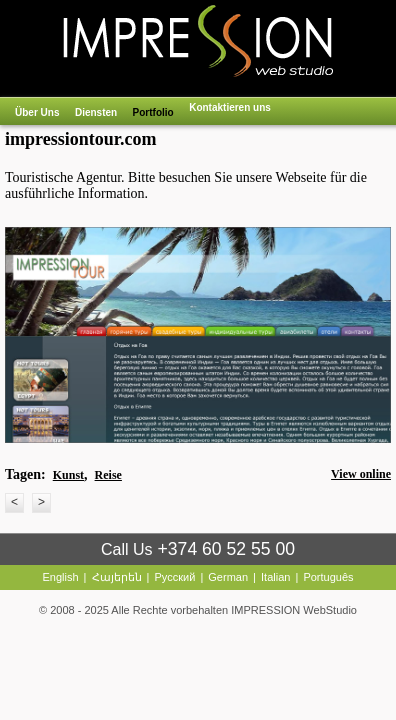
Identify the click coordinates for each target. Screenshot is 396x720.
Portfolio (153, 112)
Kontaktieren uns (230, 107)
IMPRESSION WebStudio (294, 610)
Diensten (96, 112)
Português (328, 577)
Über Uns (37, 112)
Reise (108, 475)
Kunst (68, 475)
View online (361, 474)
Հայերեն (117, 577)
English (60, 577)
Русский (175, 577)
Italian (275, 577)
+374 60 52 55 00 (226, 549)
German (228, 577)
